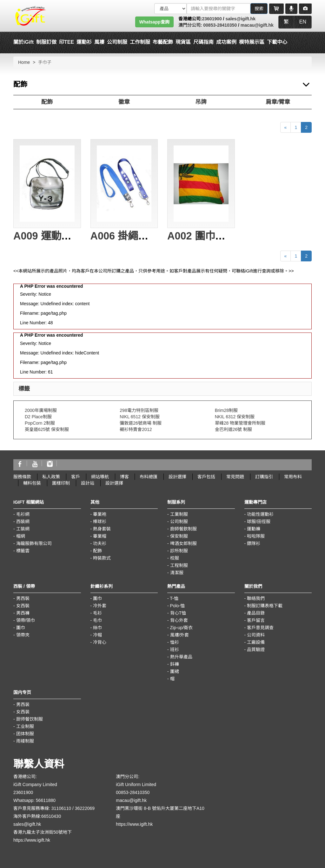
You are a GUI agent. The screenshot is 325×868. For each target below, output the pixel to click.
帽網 (21, 536)
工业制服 (25, 726)
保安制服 (179, 536)
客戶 (76, 477)
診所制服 (179, 551)
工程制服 (179, 565)
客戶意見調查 (260, 628)
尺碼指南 (203, 42)
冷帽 (97, 635)
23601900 (212, 19)
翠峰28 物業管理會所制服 (240, 423)
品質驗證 (256, 649)
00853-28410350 (219, 25)
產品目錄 (256, 613)
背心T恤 (178, 613)
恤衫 (175, 642)
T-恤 (174, 598)
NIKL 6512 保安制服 (140, 417)
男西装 (23, 704)
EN (303, 22)
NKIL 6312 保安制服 (235, 417)
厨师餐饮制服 (30, 719)
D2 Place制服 (38, 417)
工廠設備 (256, 642)
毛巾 (97, 620)
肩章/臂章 (278, 102)
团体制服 (25, 734)
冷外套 (100, 606)
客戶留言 (256, 620)
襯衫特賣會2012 (136, 429)
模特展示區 (252, 42)
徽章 (124, 102)
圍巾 (21, 628)
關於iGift (23, 42)
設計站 (88, 483)
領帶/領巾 (26, 620)
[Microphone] (291, 9)
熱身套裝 (102, 529)
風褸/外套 (180, 635)
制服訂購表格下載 (265, 606)
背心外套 (179, 620)
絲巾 (97, 628)
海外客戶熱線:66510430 (37, 816)
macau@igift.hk (257, 25)
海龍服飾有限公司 (34, 543)
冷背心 (100, 642)
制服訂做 (46, 42)
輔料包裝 (32, 483)
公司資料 (256, 635)
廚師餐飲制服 (183, 529)
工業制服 (179, 514)
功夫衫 (100, 543)
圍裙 (175, 671)
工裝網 (23, 529)
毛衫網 (23, 514)
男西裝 (23, 598)
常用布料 (293, 477)
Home (24, 62)
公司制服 (179, 521)
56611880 (46, 800)
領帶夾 (23, 635)
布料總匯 (149, 477)
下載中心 (277, 42)
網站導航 (100, 477)
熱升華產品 (181, 657)
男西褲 (23, 613)
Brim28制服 (226, 410)
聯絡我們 (256, 598)
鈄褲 (175, 664)
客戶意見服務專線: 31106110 (42, 808)
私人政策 (51, 477)
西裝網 (23, 521)
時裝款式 (102, 558)
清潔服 (177, 573)
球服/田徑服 (259, 521)
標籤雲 (23, 551)
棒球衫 (100, 521)
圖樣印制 (61, 483)
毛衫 (97, 613)
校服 (175, 558)
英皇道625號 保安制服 (47, 429)
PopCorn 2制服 (40, 423)
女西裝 (23, 606)
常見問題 (235, 477)
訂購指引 (264, 477)
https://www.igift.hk (32, 840)
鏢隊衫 (254, 543)
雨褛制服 (25, 741)
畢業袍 (100, 514)
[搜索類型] (170, 9)
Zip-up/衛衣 (182, 628)
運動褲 (254, 529)
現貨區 (183, 42)
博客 (124, 477)
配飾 (47, 102)
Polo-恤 (178, 606)
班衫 (175, 649)
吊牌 (201, 102)
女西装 (23, 712)
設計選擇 (177, 477)
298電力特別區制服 (139, 410)
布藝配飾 (163, 42)
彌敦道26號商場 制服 (140, 423)
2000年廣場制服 (41, 410)
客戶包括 (206, 477)
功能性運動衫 (260, 514)
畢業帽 (100, 536)
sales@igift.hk (240, 19)
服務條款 (22, 477)
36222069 (85, 808)
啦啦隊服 (256, 536)
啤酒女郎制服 (183, 543)
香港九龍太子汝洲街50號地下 (43, 832)
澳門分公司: (190, 25)
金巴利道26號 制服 (233, 429)
